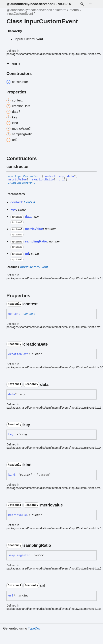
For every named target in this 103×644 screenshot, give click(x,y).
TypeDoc (34, 628)
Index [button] (13, 64)
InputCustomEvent (20, 14)
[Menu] (93, 4)
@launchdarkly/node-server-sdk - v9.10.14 (39, 4)
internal (74, 10)
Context (29, 202)
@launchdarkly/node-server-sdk (29, 10)
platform (60, 10)
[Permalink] (32, 167)
